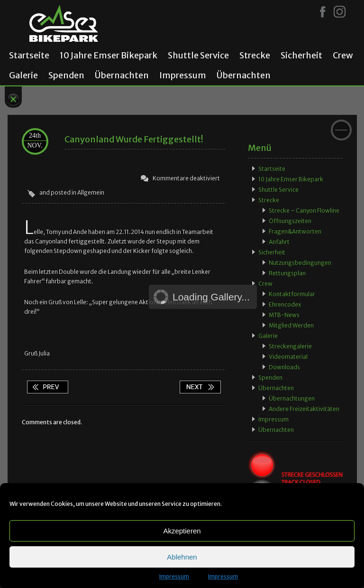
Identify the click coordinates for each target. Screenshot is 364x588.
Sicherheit (301, 56)
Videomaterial (288, 357)
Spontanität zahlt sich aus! (47, 387)
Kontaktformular (292, 294)
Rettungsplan (287, 273)
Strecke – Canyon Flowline (304, 210)
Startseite (29, 56)
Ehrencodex (285, 304)
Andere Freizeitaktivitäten (304, 409)
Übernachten (122, 75)
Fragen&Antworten (295, 231)
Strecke (255, 56)
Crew (343, 56)
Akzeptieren (182, 531)
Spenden (66, 75)
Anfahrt (279, 242)
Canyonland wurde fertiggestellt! (134, 139)
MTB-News (284, 315)
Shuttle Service (198, 56)
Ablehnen (182, 557)
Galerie (23, 75)
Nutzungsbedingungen (300, 263)
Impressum (174, 576)
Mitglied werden (291, 325)
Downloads (284, 367)
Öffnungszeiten (290, 221)
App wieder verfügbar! (200, 387)
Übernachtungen (292, 398)
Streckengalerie (290, 346)
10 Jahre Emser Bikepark (109, 56)
